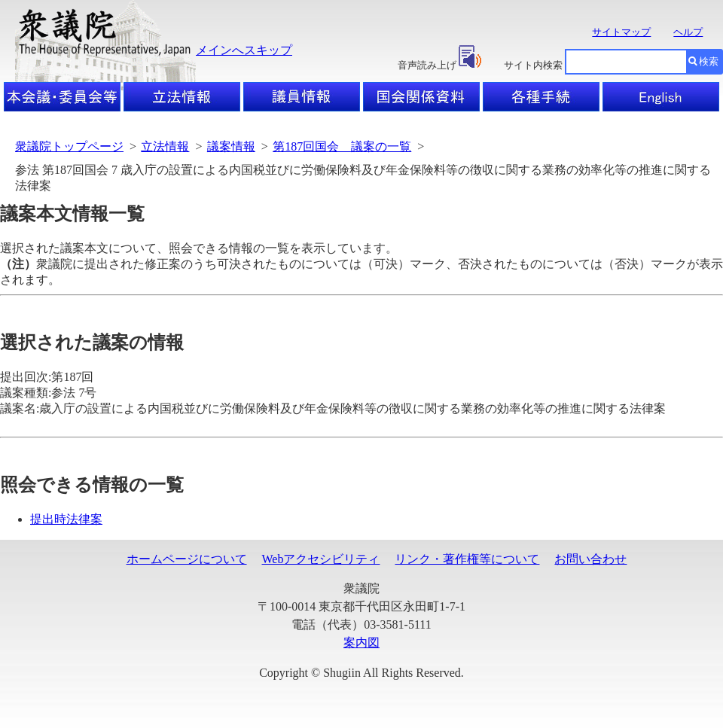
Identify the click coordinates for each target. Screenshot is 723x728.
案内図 (361, 643)
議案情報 (231, 146)
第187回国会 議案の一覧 (342, 146)
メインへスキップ (244, 50)
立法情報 (165, 146)
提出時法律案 (66, 519)
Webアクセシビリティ (321, 559)
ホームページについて (187, 559)
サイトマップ (621, 32)
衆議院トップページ (69, 146)
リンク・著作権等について (467, 559)
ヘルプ (688, 32)
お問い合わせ (590, 559)
